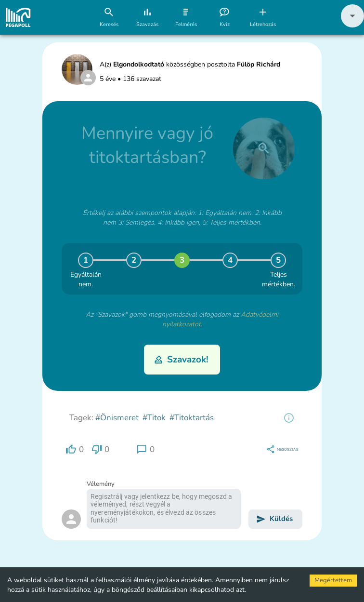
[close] (264, 148)
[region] (289, 418)
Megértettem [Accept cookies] (333, 580)
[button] (352, 25)
